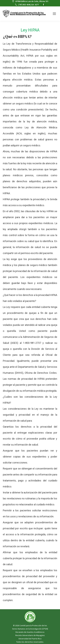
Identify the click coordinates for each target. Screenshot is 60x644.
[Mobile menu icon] (54, 14)
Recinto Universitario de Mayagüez (30, 635)
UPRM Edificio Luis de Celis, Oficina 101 (30, 1)
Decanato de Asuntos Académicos (30, 632)
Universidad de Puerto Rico (30, 639)
